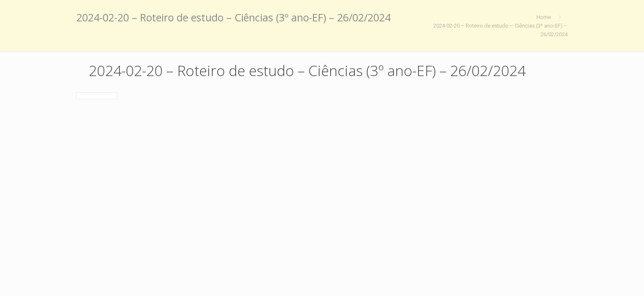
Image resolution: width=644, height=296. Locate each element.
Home (544, 17)
